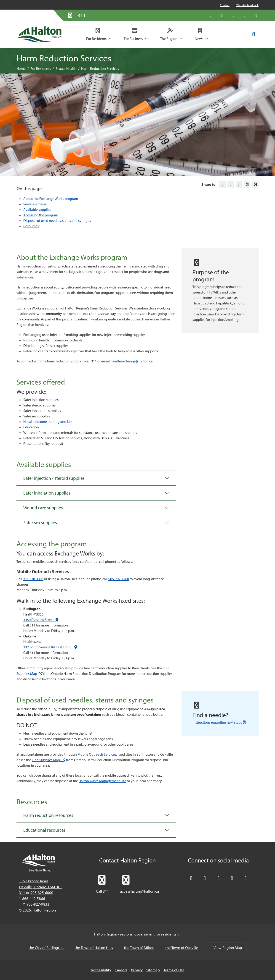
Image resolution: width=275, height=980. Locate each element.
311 (22, 892)
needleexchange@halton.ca (132, 361)
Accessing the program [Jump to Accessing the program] (41, 215)
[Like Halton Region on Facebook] (222, 15)
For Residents (41, 68)
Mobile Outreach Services (97, 754)
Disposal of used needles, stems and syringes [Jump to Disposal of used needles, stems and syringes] (57, 220)
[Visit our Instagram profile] (256, 15)
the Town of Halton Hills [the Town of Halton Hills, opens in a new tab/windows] (94, 947)
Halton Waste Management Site (102, 781)
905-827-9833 (38, 904)
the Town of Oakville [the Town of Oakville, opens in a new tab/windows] (182, 947)
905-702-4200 (119, 579)
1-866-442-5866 (32, 898)
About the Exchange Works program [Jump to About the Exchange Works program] (51, 199)
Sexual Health (66, 68)
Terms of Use (174, 970)
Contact (225, 5)
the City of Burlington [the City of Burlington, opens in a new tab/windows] (46, 947)
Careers (121, 970)
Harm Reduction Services (100, 68)
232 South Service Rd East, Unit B (50, 647)
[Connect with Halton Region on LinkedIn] (233, 15)
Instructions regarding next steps (220, 722)
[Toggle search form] (254, 34)
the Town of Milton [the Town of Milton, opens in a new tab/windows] (139, 947)
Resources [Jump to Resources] (31, 226)
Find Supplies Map (49, 760)
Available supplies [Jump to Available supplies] (37, 210)
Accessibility (101, 970)
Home (21, 68)
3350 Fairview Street (41, 620)
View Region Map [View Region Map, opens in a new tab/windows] (228, 947)
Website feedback (247, 5)
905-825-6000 (42, 892)
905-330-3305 (33, 579)
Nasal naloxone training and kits (48, 422)
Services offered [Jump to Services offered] (35, 204)
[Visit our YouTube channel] (245, 15)
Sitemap (153, 970)
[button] (99, 34)
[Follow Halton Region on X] (211, 15)
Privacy (137, 970)
